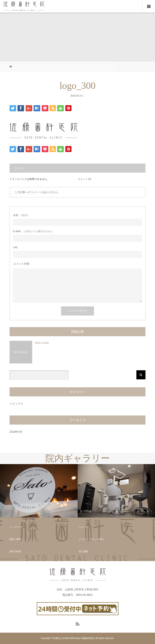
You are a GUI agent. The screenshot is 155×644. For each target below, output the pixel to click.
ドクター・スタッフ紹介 (91, 539)
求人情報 (83, 551)
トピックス (16, 404)
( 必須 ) (21, 215)
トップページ (16, 527)
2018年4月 (16, 432)
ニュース (83, 527)
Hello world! (42, 343)
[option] (39, 491)
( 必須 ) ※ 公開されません (33, 231)
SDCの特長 (15, 551)
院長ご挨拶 (15, 539)
